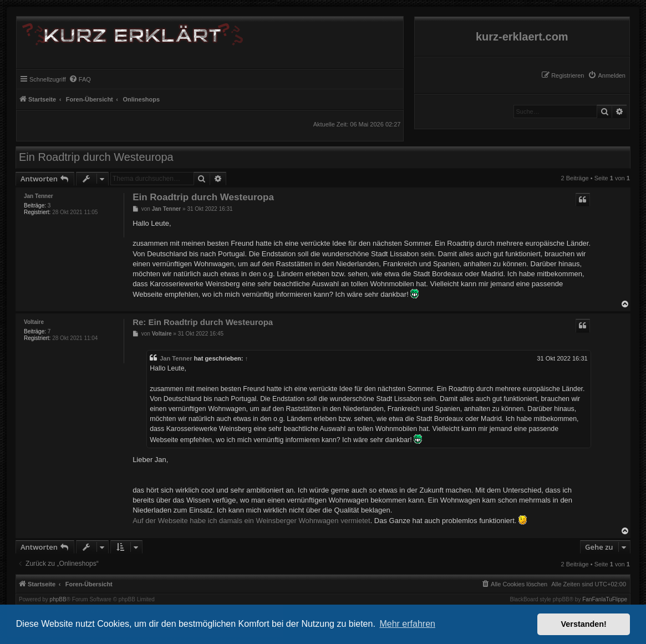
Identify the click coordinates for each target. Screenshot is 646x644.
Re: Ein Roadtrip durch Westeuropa (203, 322)
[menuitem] (607, 75)
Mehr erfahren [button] (407, 624)
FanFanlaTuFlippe (605, 600)
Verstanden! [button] (584, 624)
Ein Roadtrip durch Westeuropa (96, 157)
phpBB (58, 600)
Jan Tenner (39, 196)
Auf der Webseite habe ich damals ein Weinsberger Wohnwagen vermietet (251, 521)
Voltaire (34, 322)
